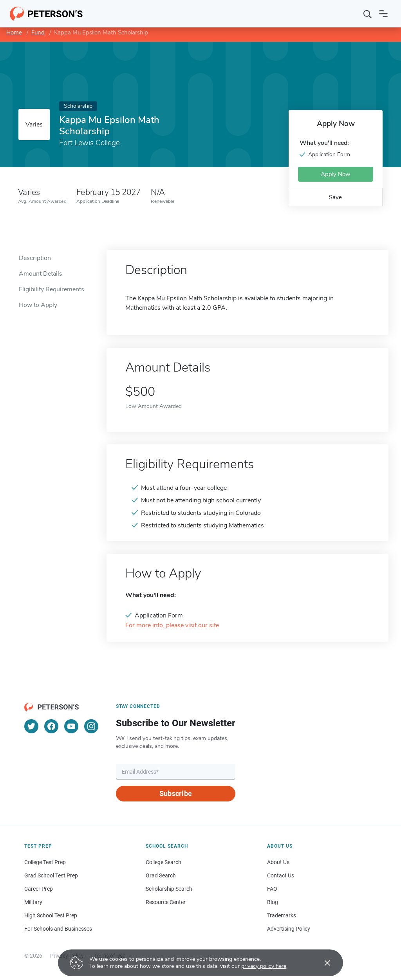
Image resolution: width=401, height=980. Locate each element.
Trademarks (282, 915)
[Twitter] (31, 726)
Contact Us (281, 875)
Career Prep (39, 889)
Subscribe (176, 793)
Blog (273, 902)
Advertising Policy (289, 929)
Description (35, 258)
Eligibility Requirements (51, 289)
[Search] (368, 14)
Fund (38, 32)
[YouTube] (71, 726)
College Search (163, 862)
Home (14, 32)
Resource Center (166, 902)
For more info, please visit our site (172, 625)
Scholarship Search (169, 889)
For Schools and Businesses (58, 929)
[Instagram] (91, 726)
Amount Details (41, 274)
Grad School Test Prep (51, 875)
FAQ (272, 889)
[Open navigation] (383, 14)
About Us (278, 862)
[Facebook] (51, 726)
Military (33, 902)
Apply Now (336, 174)
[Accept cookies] (322, 963)
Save (335, 197)
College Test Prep (45, 862)
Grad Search (161, 875)
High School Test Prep (51, 915)
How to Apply (38, 305)
